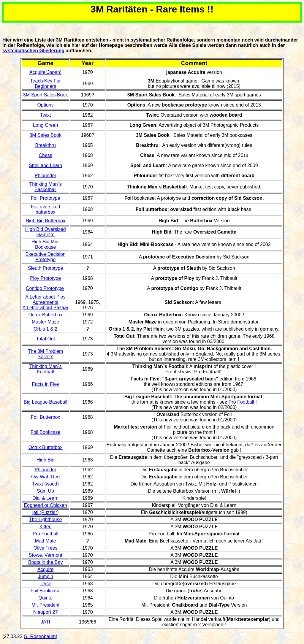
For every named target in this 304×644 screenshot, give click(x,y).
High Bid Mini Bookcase (45, 244)
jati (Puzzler (45, 512)
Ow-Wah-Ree (45, 477)
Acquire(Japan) (46, 72)
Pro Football (241, 402)
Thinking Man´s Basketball (45, 187)
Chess (45, 155)
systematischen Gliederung (33, 51)
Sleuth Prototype (45, 268)
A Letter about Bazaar (46, 308)
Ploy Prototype (45, 278)
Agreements (45, 302)
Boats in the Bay (46, 562)
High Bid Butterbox (45, 221)
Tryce (45, 584)
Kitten (46, 527)
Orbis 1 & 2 (45, 329)
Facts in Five (46, 384)
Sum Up (45, 491)
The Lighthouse (45, 520)
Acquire (45, 569)
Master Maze (45, 322)
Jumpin (45, 576)
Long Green (46, 125)
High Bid (45, 460)
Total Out (45, 339)
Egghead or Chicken (46, 505)
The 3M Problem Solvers (45, 354)
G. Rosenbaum (40, 636)
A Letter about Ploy (46, 297)
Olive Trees (46, 548)
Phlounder (46, 176)
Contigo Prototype (45, 288)
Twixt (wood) (45, 484)
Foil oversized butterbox (46, 209)
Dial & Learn (45, 498)
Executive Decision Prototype (46, 257)
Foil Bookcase (46, 432)
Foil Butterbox (46, 417)
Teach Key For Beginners (46, 84)
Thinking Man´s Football (45, 369)
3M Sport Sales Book (45, 95)
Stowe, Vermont (46, 555)
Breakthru (45, 145)
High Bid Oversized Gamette (46, 232)
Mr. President (45, 605)
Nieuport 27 (46, 612)
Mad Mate (46, 541)
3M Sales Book (45, 135)
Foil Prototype (46, 198)
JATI (45, 622)
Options (46, 105)
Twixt (45, 115)
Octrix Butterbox (46, 315)
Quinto (46, 598)
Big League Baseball (46, 402)
